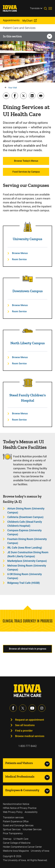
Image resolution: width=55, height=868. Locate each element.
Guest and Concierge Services (18, 825)
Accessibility (31, 812)
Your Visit (13, 88)
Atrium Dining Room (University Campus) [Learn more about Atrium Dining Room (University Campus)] (26, 510)
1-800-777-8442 (27, 746)
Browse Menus (20, 253)
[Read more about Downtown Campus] (28, 279)
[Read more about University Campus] (28, 227)
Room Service (19, 259)
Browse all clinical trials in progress (28, 649)
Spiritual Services (12, 829)
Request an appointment (30, 720)
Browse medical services (30, 736)
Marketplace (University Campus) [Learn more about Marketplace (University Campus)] (27, 561)
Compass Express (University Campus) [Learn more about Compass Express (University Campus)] (24, 532)
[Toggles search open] (46, 8)
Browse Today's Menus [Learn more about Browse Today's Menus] (26, 161)
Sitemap (7, 839)
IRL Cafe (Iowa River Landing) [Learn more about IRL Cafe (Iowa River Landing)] (25, 548)
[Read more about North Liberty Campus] (28, 331)
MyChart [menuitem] (27, 21)
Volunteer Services (32, 829)
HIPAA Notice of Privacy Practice (20, 808)
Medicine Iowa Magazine (16, 851)
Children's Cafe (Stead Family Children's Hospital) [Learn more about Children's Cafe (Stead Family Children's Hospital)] (25, 524)
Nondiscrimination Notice (16, 804)
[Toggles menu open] (50, 8)
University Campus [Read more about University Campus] (27, 239)
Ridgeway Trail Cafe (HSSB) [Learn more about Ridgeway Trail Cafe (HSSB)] (24, 583)
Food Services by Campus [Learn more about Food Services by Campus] (26, 172)
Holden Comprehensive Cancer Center (22, 847)
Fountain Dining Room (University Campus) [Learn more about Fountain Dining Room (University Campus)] (27, 541)
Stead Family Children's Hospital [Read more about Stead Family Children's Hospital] (28, 398)
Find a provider (24, 731)
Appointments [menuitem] (11, 20)
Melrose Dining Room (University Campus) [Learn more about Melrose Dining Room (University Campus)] (27, 568)
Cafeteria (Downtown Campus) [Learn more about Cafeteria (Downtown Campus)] (25, 517)
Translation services (13, 817)
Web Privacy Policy (13, 812)
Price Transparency (13, 833)
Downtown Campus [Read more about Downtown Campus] (28, 291)
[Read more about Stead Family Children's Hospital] (28, 383)
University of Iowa (40, 851)
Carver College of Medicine (17, 843)
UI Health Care (21, 839)
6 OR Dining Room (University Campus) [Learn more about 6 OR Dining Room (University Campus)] (25, 576)
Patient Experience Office (16, 821)
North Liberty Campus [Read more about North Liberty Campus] (28, 343)
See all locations (25, 725)
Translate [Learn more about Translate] (35, 8)
